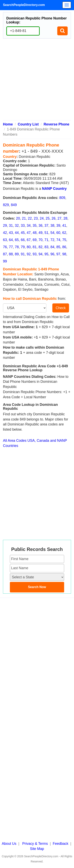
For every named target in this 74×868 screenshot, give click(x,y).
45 (23, 233)
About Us (9, 844)
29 (5, 226)
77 (11, 247)
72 (52, 240)
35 (35, 226)
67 (29, 240)
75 (64, 240)
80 (29, 247)
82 (40, 247)
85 (58, 247)
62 (64, 233)
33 (23, 226)
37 (46, 226)
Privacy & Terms (35, 844)
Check (61, 308)
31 (11, 226)
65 (17, 240)
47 (29, 233)
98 (64, 254)
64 (11, 240)
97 (58, 254)
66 (23, 240)
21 (24, 218)
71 (46, 240)
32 (17, 226)
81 (35, 247)
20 (18, 218)
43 (11, 233)
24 (42, 218)
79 (23, 247)
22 (30, 218)
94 (40, 254)
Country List (28, 124)
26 (53, 218)
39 (58, 226)
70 (40, 240)
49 (40, 233)
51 (46, 233)
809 (62, 198)
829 (6, 205)
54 (52, 233)
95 (46, 254)
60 (58, 233)
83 (46, 247)
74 (58, 240)
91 (23, 254)
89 (17, 254)
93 (35, 254)
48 (35, 233)
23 (36, 218)
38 (52, 226)
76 (5, 247)
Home (8, 124)
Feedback (60, 844)
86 (64, 247)
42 (5, 233)
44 (17, 233)
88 (11, 254)
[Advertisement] (37, 81)
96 (52, 254)
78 (17, 247)
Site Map (37, 849)
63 (5, 240)
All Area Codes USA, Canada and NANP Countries (35, 443)
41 (64, 226)
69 (35, 240)
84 (52, 247)
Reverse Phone (56, 124)
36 (40, 226)
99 (5, 261)
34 (29, 226)
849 (14, 205)
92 (29, 254)
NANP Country (54, 189)
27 (59, 218)
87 (5, 254)
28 (65, 218)
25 (48, 218)
